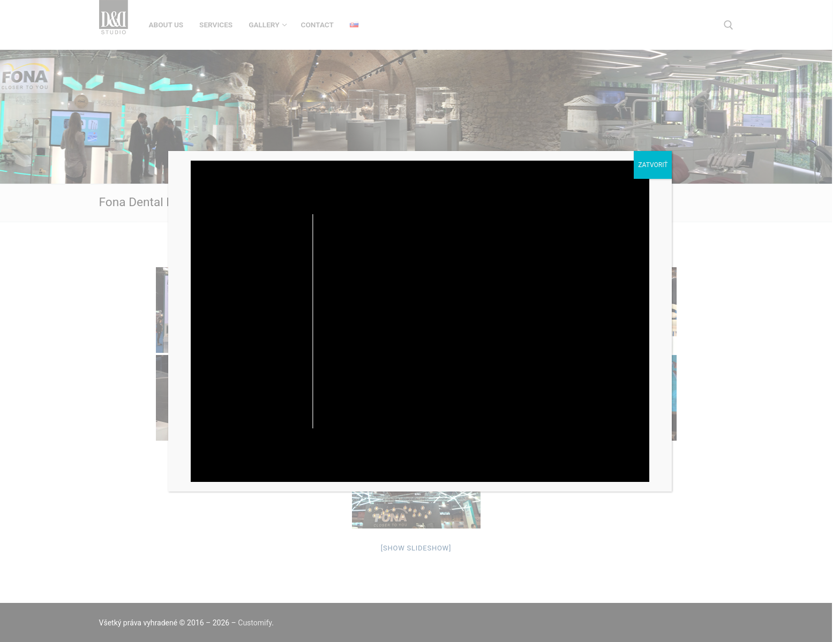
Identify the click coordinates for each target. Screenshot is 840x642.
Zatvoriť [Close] (653, 165)
